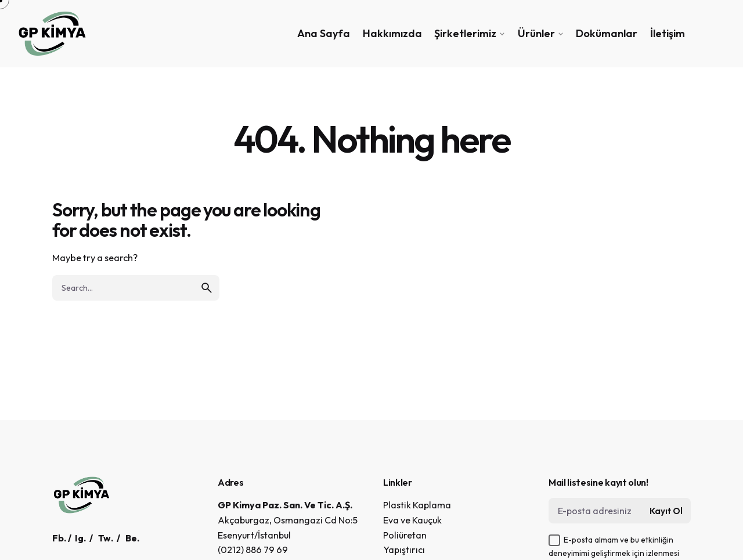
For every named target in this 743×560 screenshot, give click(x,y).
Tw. (106, 538)
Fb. (59, 538)
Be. (132, 538)
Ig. (80, 538)
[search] (207, 288)
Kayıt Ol (666, 511)
